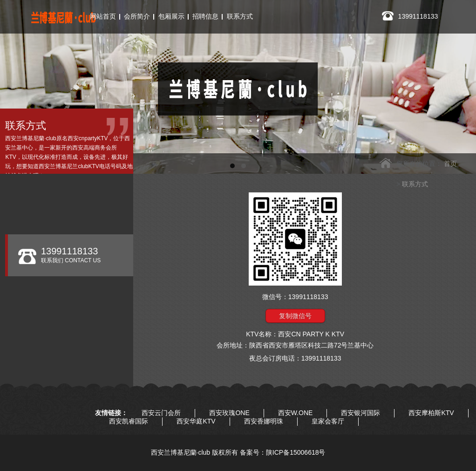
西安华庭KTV (196, 421)
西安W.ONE (296, 413)
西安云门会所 (161, 413)
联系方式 (415, 184)
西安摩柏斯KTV (431, 413)
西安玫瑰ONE (229, 413)
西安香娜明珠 (264, 421)
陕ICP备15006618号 (296, 452)
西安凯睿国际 (129, 421)
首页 (450, 164)
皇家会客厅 (328, 421)
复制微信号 (295, 316)
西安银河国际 (360, 413)
